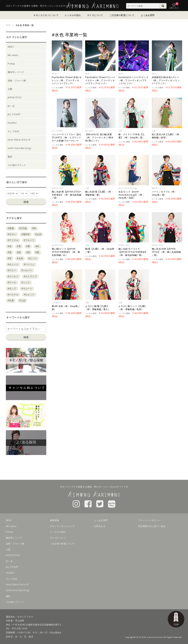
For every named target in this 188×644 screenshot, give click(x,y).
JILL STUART (14, 114)
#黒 (10, 252)
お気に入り (174, 8)
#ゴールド (13, 276)
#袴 (34, 228)
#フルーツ (29, 240)
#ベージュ (29, 264)
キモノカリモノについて (46, 15)
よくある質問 (148, 15)
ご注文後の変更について (122, 15)
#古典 (11, 300)
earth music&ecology (19, 148)
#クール (12, 282)
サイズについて (95, 15)
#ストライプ (30, 276)
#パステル (13, 295)
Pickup (11, 64)
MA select (13, 55)
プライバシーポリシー (149, 520)
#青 (19, 246)
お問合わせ (100, 526)
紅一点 (11, 106)
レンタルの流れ (73, 15)
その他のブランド (17, 165)
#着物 (11, 228)
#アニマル (13, 240)
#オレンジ (13, 264)
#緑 (19, 252)
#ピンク (33, 258)
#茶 (10, 258)
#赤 (10, 246)
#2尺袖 (23, 228)
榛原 (10, 157)
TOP (176, 619)
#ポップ (12, 288)
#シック (26, 282)
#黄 (28, 246)
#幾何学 (26, 234)
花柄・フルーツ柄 (17, 81)
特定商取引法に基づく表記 (152, 526)
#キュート (27, 288)
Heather (12, 123)
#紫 (37, 252)
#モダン (12, 234)
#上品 (22, 300)
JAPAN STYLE (15, 97)
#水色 (20, 258)
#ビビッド (29, 295)
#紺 (28, 252)
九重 (10, 89)
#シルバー (27, 270)
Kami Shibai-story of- (19, 140)
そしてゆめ (13, 131)
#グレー (12, 270)
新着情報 (55, 520)
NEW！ (11, 47)
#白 (37, 246)
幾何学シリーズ (16, 72)
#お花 (38, 234)
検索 (26, 202)
